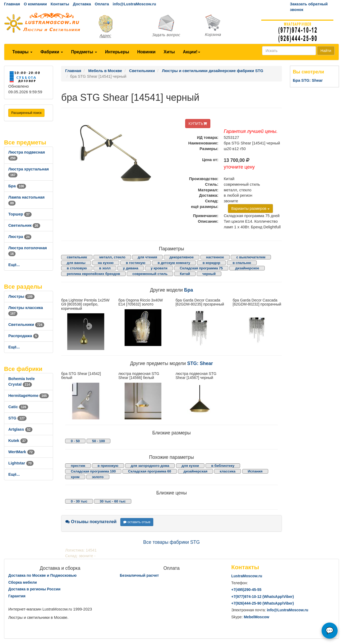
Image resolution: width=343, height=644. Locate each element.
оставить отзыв (137, 522)
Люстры (21, 296)
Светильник (24, 225)
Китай (185, 274)
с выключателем (251, 257)
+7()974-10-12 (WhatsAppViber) (263, 597)
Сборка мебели (23, 582)
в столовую (77, 268)
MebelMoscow (257, 617)
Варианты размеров (250, 209)
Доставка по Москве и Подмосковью (42, 575)
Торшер (20, 214)
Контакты (60, 4)
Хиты (169, 52)
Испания (255, 471)
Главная (12, 4)
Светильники (26, 325)
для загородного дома (150, 466)
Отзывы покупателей (91, 522)
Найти (326, 51)
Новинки (146, 52)
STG (17, 418)
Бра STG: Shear (308, 80)
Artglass (20, 429)
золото (98, 477)
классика (228, 471)
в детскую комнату (174, 263)
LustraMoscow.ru (247, 576)
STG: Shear (200, 363)
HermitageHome (29, 396)
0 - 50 (75, 441)
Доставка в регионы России (34, 589)
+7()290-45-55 (246, 590)
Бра (17, 186)
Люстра (20, 237)
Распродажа (23, 336)
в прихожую (108, 466)
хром (75, 477)
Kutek (18, 441)
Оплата (102, 4)
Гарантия (17, 596)
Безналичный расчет (139, 575)
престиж (78, 466)
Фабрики (52, 52)
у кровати (159, 268)
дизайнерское (247, 268)
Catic (18, 407)
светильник (77, 257)
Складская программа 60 (150, 471)
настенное (215, 257)
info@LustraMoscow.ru (135, 4)
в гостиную (136, 263)
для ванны (76, 263)
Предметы (84, 52)
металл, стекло (112, 257)
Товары (22, 52)
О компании (35, 4)
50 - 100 (99, 441)
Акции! (191, 52)
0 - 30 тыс (79, 501)
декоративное (181, 257)
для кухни (190, 466)
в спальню (242, 263)
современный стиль (150, 274)
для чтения (147, 257)
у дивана (131, 268)
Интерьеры (117, 52)
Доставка (82, 4)
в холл (105, 268)
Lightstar (21, 463)
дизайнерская (195, 471)
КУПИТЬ (198, 124)
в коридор (211, 263)
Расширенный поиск (26, 113)
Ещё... (14, 265)
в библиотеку (223, 466)
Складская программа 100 (93, 471)
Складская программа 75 (201, 268)
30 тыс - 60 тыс (113, 501)
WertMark (21, 452)
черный (209, 274)
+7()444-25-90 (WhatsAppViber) (263, 603)
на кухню (106, 263)
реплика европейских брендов (93, 274)
